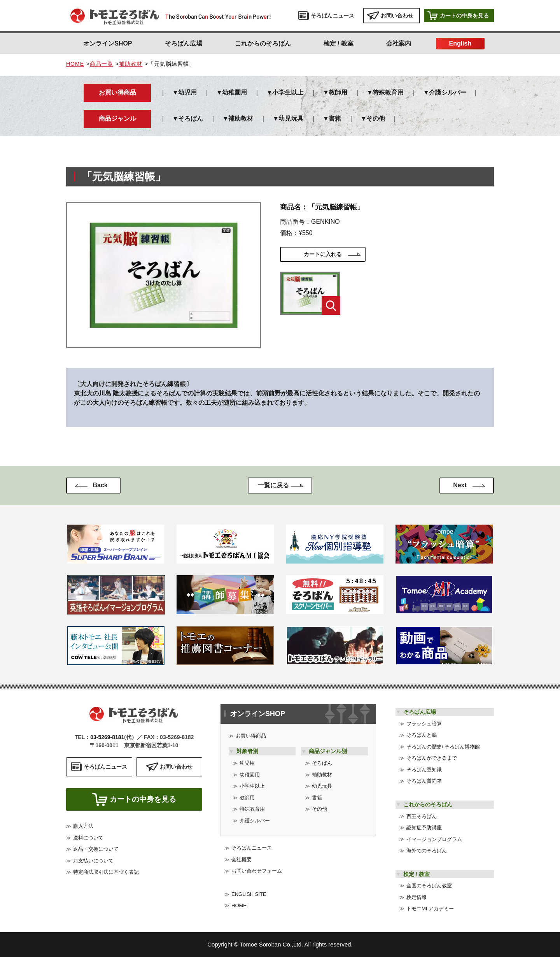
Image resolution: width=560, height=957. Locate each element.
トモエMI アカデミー (430, 909)
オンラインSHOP (108, 43)
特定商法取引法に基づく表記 (106, 874)
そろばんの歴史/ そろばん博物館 (443, 747)
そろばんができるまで (432, 758)
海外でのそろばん (427, 851)
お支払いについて (93, 863)
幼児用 (187, 92)
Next (460, 485)
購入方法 (83, 828)
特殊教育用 (388, 92)
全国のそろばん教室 (429, 886)
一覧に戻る (273, 485)
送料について (88, 840)
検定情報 (416, 897)
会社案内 (399, 43)
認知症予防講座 (424, 828)
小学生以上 (288, 92)
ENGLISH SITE (249, 894)
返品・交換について (96, 851)
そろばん (191, 119)
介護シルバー (448, 92)
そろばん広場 (184, 43)
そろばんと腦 (422, 735)
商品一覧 (101, 64)
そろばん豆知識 (424, 770)
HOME (75, 64)
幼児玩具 (291, 119)
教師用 (338, 92)
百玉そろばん (422, 816)
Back (100, 485)
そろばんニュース (252, 848)
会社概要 (241, 860)
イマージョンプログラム (434, 839)
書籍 (335, 119)
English (460, 43)
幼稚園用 (234, 92)
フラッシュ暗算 (424, 724)
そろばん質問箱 (424, 781)
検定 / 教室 (339, 43)
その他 (376, 119)
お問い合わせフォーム (257, 871)
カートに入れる (323, 254)
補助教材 (131, 64)
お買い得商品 (251, 736)
